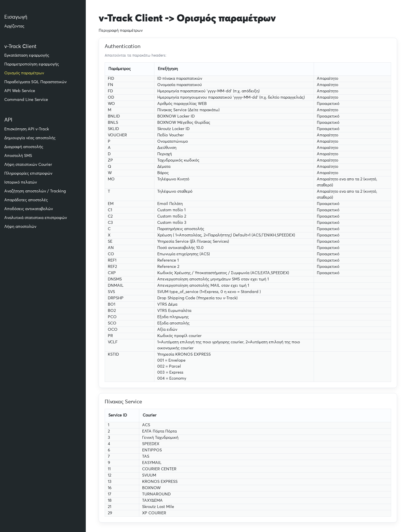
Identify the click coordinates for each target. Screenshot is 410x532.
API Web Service (20, 91)
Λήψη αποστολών (20, 227)
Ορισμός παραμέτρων (24, 73)
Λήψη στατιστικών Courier (28, 165)
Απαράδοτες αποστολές (26, 200)
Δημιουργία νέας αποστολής (30, 138)
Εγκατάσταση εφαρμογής (27, 55)
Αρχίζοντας (14, 26)
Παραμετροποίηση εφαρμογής (32, 64)
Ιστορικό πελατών (21, 182)
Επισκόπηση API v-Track (27, 129)
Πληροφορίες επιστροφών (28, 174)
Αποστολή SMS (18, 156)
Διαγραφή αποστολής (24, 147)
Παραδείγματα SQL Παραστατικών (35, 82)
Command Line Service (26, 100)
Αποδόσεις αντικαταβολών (29, 209)
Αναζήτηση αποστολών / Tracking (35, 191)
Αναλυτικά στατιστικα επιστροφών (36, 218)
